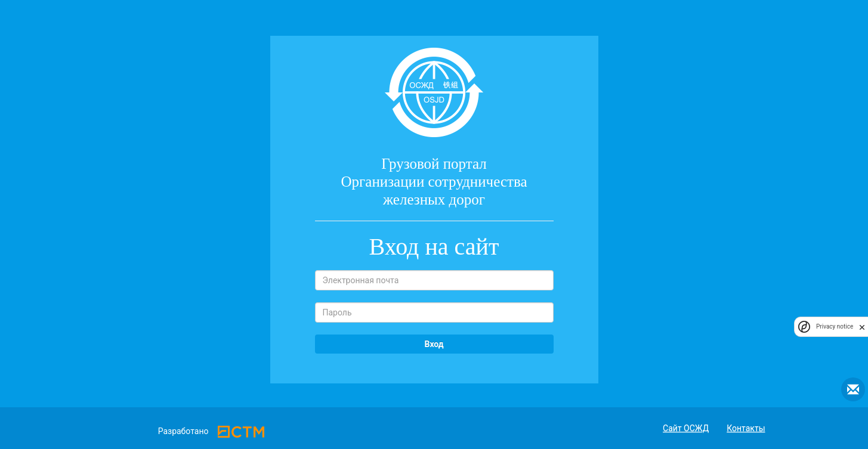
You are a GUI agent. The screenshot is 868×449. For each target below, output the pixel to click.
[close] (862, 327)
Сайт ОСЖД (686, 428)
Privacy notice (835, 326)
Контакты (746, 428)
